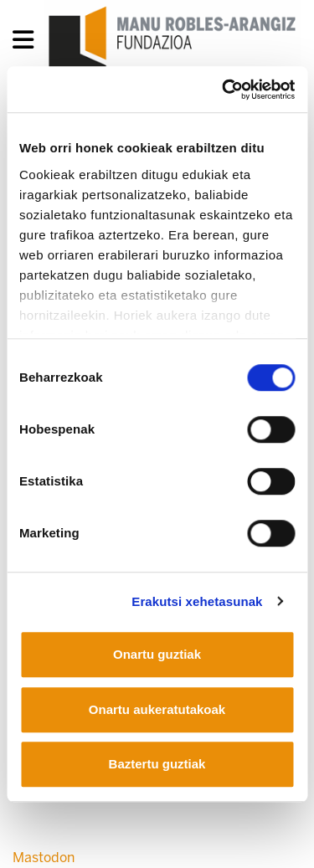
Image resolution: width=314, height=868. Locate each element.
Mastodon (44, 858)
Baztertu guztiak (157, 764)
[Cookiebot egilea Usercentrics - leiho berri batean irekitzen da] (224, 90)
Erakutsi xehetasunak (197, 601)
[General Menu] (28, 43)
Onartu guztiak (157, 654)
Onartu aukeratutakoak (157, 709)
